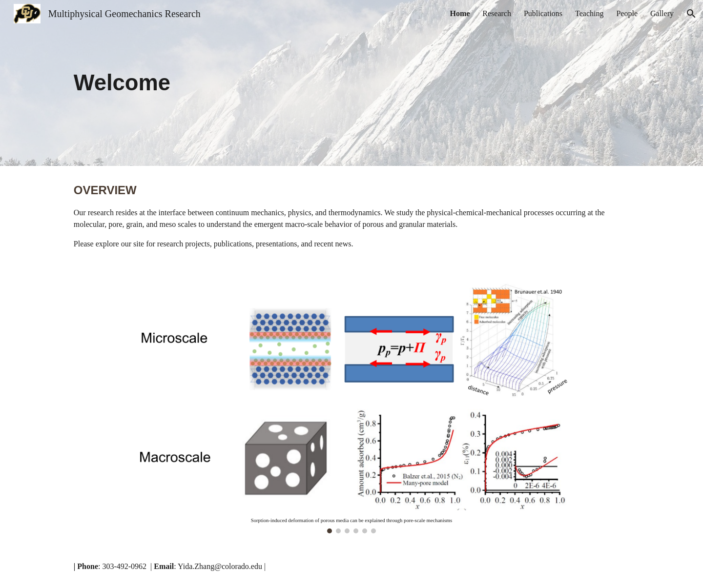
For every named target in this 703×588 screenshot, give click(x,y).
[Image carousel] (351, 405)
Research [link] (497, 13)
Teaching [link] (589, 13)
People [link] (627, 13)
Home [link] (460, 13)
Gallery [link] (662, 13)
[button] (691, 14)
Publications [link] (543, 13)
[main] (303, 83)
